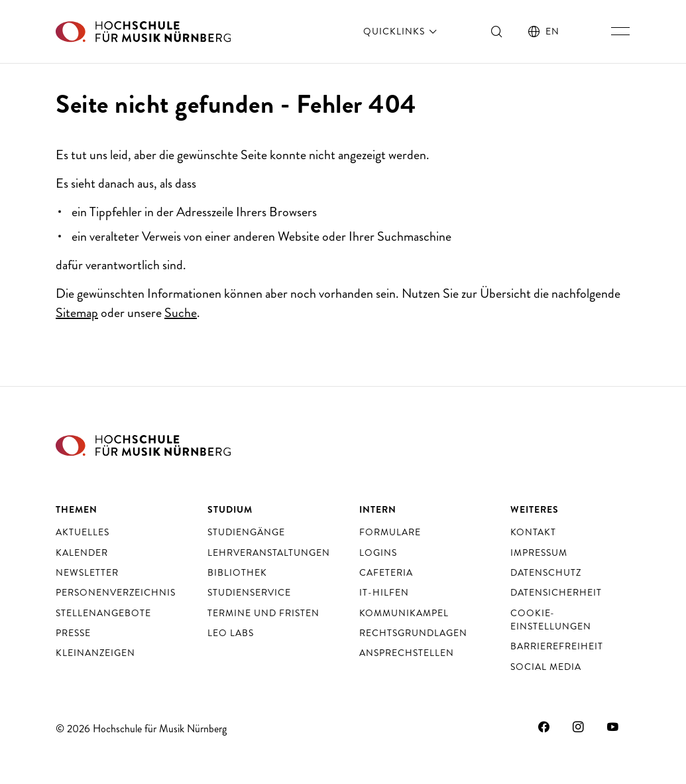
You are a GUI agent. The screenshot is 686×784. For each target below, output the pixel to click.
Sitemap (77, 313)
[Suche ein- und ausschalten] (497, 31)
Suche (181, 313)
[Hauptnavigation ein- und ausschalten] (620, 31)
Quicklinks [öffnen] (401, 31)
